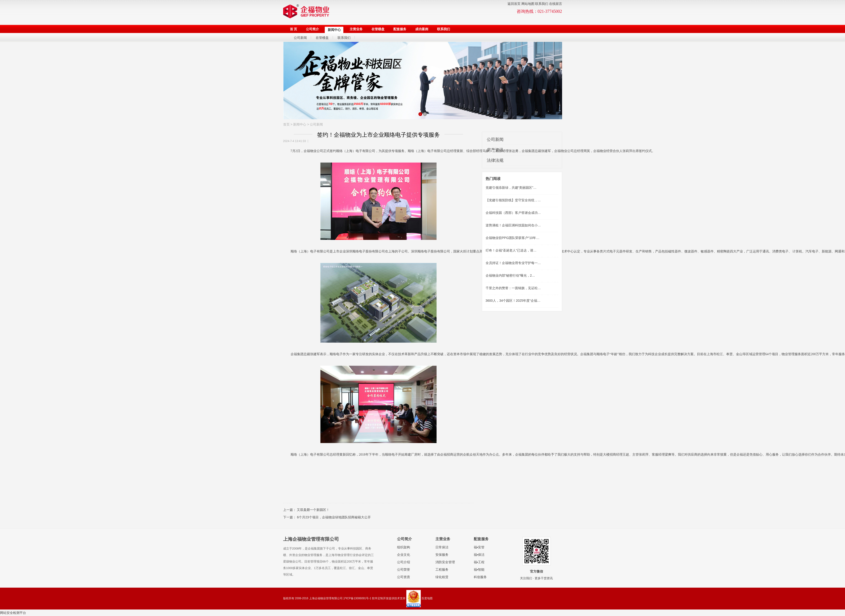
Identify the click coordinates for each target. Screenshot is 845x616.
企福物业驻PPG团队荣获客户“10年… (513, 238)
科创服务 (480, 577)
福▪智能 (479, 570)
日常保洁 (442, 547)
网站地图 (528, 4)
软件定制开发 (380, 598)
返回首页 (514, 4)
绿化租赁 (442, 577)
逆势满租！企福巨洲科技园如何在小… (513, 225)
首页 (286, 124)
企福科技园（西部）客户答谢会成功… (513, 213)
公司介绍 (404, 562)
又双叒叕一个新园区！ (313, 510)
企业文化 (404, 555)
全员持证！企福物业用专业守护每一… (513, 263)
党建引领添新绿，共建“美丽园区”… (511, 188)
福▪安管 (479, 547)
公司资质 (404, 577)
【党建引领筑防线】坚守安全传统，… (513, 200)
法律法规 (495, 160)
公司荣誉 (404, 570)
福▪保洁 (479, 555)
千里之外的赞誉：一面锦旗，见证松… (513, 288)
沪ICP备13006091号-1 (357, 598)
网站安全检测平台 (13, 613)
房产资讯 (495, 150)
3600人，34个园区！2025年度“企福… (513, 301)
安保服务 (442, 555)
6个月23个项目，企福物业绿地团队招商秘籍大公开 (334, 517)
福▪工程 (479, 562)
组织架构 (404, 547)
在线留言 (556, 4)
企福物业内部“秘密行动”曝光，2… (510, 275)
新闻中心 (300, 124)
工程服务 (442, 570)
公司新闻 (316, 124)
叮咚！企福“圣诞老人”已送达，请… (511, 250)
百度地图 (427, 598)
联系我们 (542, 4)
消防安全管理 (445, 562)
